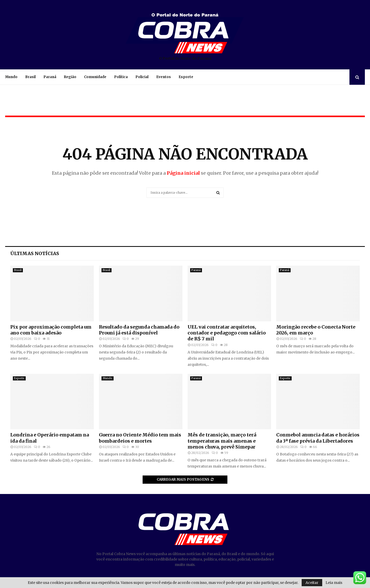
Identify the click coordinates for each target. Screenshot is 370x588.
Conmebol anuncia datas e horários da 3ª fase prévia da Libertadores (318, 438)
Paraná (50, 77)
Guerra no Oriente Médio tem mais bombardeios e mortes (140, 438)
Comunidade (95, 77)
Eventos (164, 77)
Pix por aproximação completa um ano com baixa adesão (51, 330)
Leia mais (334, 583)
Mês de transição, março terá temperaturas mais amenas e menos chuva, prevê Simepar (222, 441)
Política (121, 77)
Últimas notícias (35, 253)
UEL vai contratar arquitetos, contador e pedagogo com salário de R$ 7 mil (227, 333)
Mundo (11, 77)
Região (70, 77)
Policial (142, 77)
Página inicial (183, 173)
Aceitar (312, 583)
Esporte (186, 77)
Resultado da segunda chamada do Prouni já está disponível (139, 330)
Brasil (30, 77)
